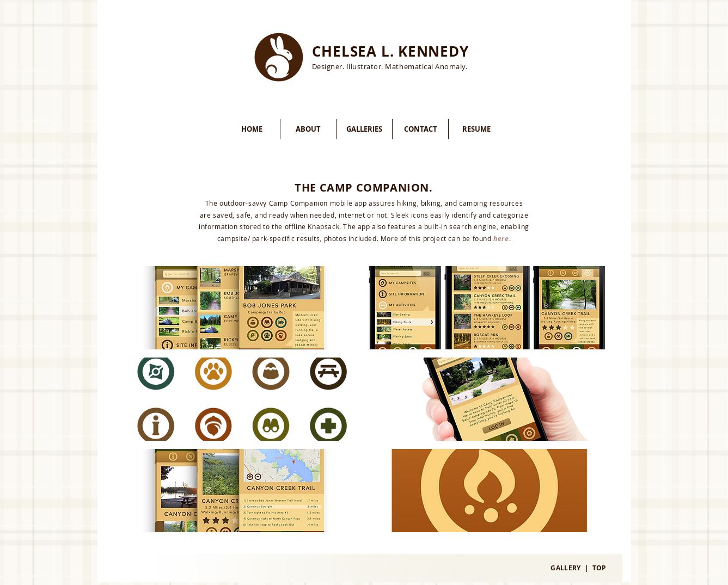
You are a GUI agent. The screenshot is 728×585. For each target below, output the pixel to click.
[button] (241, 308)
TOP (599, 568)
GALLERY (566, 568)
